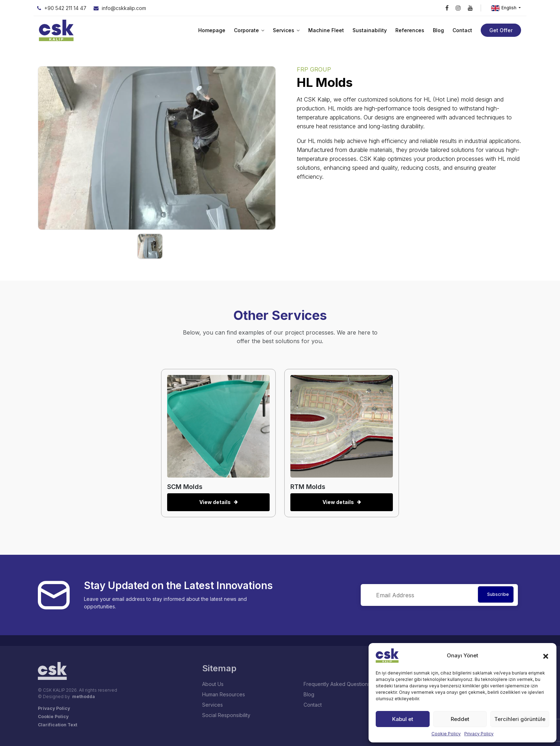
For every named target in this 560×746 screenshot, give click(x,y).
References (410, 30)
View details (218, 502)
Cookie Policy (446, 734)
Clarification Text (57, 725)
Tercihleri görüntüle (520, 719)
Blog (438, 30)
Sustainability (370, 30)
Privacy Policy (479, 734)
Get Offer (501, 30)
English (504, 8)
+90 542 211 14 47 (62, 8)
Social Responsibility (226, 715)
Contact (462, 30)
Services (286, 30)
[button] (546, 656)
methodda (84, 696)
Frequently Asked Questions (337, 684)
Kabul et (403, 719)
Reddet (460, 719)
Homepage (212, 30)
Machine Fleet (326, 30)
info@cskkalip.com (120, 8)
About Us (213, 684)
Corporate (249, 30)
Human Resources (224, 694)
